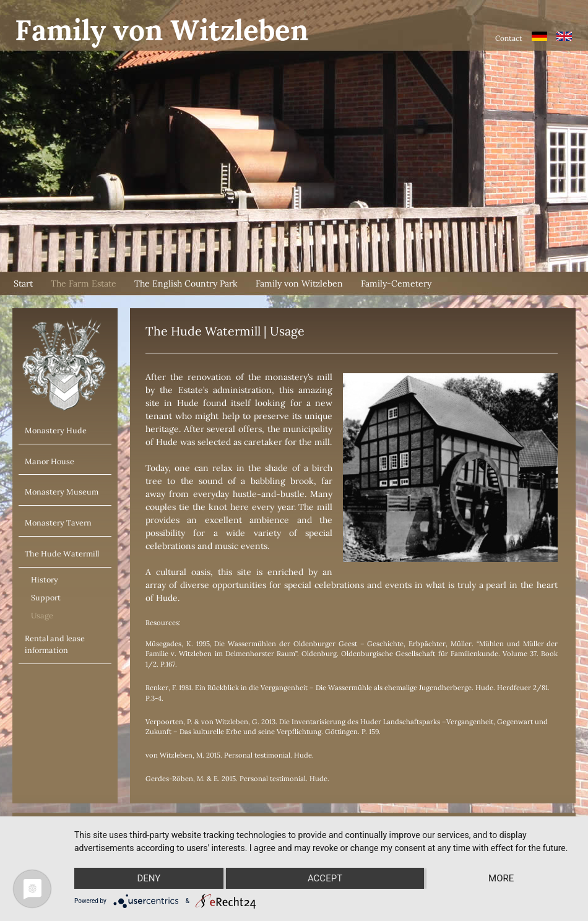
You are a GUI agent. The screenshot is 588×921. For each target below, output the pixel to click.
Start (23, 283)
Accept (325, 878)
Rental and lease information (55, 644)
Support (46, 597)
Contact (509, 38)
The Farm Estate (84, 283)
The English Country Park (186, 283)
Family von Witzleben (299, 283)
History (45, 579)
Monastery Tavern (58, 522)
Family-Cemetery (396, 283)
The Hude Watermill (62, 553)
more (501, 878)
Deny (149, 878)
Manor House (50, 461)
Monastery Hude (56, 430)
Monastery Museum (62, 491)
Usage (42, 615)
